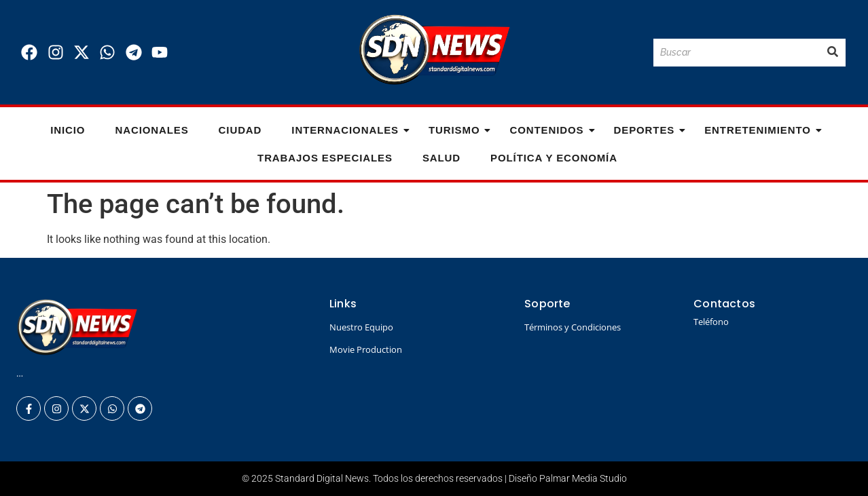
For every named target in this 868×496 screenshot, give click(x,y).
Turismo (458, 130)
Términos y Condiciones (573, 327)
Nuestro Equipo (361, 327)
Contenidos (550, 130)
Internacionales (349, 130)
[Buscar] (737, 53)
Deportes (649, 130)
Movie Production (366, 349)
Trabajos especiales (325, 158)
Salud (441, 158)
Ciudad (240, 130)
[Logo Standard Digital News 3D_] (434, 50)
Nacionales (151, 130)
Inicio (68, 130)
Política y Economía (554, 158)
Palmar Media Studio (583, 478)
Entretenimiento (762, 130)
